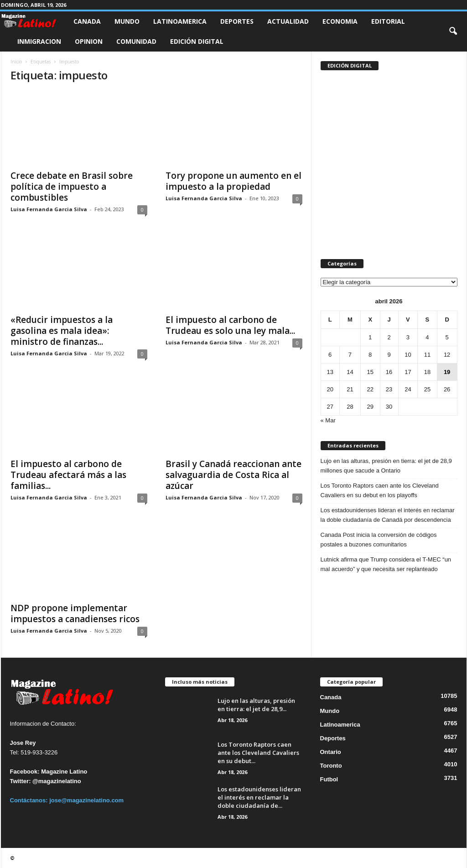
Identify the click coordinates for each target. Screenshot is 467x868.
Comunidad (136, 41)
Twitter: (21, 781)
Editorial (388, 21)
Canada (87, 21)
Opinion (89, 41)
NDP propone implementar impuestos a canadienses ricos (75, 613)
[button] (453, 31)
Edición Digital (197, 41)
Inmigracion (39, 41)
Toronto (331, 766)
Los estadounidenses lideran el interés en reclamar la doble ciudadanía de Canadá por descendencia (388, 515)
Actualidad (288, 21)
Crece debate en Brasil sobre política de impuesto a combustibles (72, 187)
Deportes (237, 21)
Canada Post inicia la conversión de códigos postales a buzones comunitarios (379, 540)
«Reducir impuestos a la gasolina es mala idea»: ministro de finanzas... (62, 331)
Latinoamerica (180, 21)
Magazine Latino (64, 772)
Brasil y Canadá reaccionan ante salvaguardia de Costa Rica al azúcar (233, 475)
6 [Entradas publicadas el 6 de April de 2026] (330, 355)
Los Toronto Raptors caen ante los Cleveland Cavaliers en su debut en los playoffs (380, 490)
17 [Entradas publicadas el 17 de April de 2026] (408, 372)
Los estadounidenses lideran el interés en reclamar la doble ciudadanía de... (259, 797)
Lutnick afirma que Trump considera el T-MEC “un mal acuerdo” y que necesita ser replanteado (386, 564)
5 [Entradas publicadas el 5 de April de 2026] (447, 337)
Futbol (329, 779)
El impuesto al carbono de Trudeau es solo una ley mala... (230, 325)
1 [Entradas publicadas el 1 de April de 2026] (370, 337)
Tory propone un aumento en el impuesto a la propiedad (233, 181)
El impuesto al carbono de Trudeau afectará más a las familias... (68, 475)
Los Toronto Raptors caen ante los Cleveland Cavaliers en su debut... (258, 753)
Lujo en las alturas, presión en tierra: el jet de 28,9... (256, 705)
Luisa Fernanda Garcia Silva (49, 209)
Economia (340, 21)
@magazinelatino (57, 781)
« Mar (328, 420)
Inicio (16, 62)
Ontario (331, 752)
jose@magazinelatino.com (86, 800)
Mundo (127, 21)
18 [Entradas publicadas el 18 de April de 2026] (427, 372)
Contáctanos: (30, 800)
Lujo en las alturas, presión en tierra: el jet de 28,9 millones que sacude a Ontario (386, 466)
